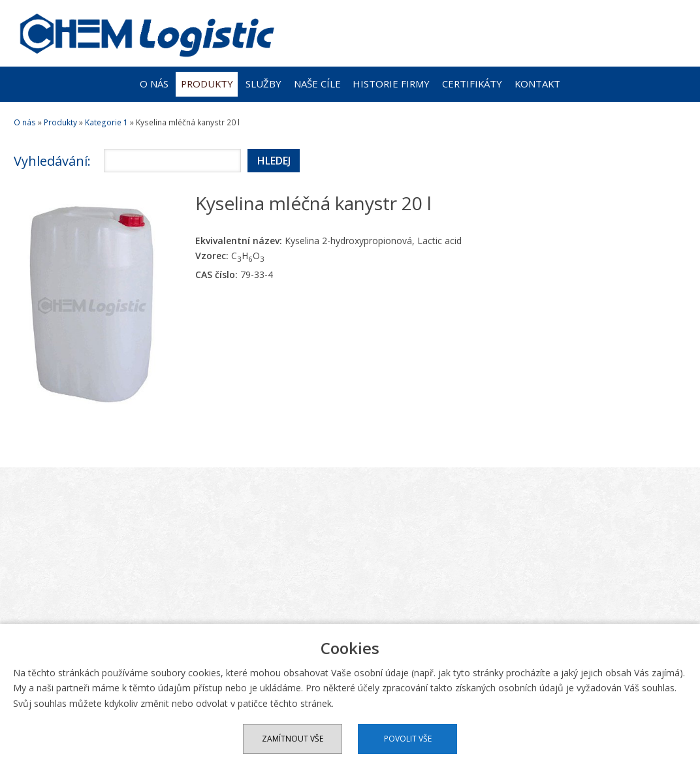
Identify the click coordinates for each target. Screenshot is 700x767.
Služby (263, 84)
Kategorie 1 (106, 122)
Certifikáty (472, 84)
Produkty (207, 84)
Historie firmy (391, 84)
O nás (154, 84)
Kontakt (537, 84)
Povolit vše (408, 739)
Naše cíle (317, 84)
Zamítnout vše (293, 739)
